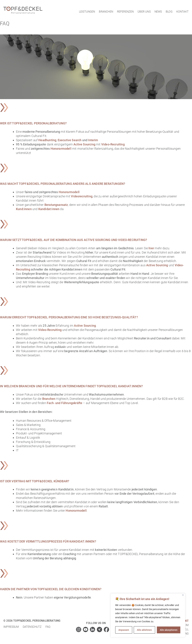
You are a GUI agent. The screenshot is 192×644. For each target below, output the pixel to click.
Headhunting (47, 140)
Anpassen (124, 630)
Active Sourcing (84, 144)
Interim (93, 140)
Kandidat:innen (49, 209)
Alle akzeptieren (169, 630)
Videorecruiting (82, 196)
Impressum (11, 627)
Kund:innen (24, 209)
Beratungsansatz (56, 205)
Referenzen (125, 12)
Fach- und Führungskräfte (65, 403)
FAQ (48, 627)
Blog (169, 12)
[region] (148, 615)
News (158, 12)
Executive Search (70, 140)
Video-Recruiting (113, 144)
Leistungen (87, 12)
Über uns (144, 12)
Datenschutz (32, 627)
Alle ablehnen (144, 630)
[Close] (183, 595)
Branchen (106, 12)
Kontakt (183, 12)
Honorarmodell (61, 149)
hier (151, 248)
